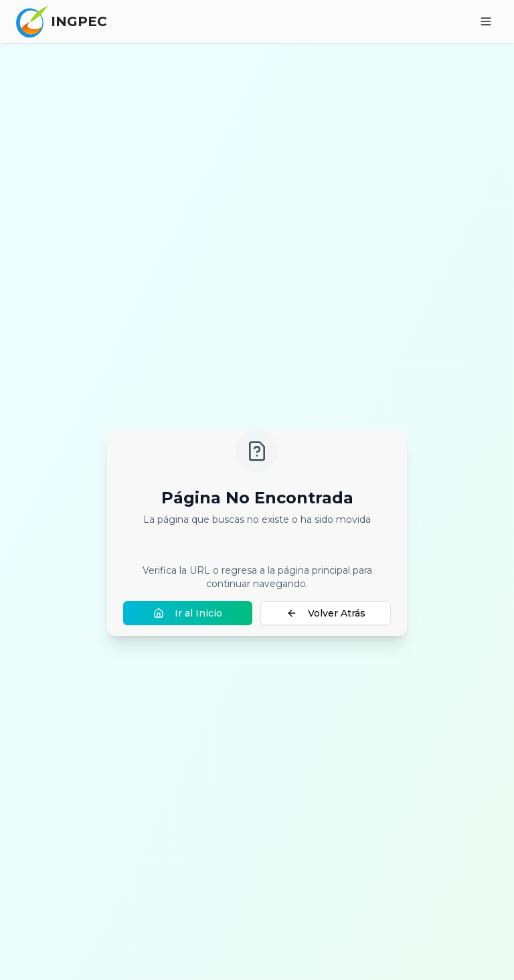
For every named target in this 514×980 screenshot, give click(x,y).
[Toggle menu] (486, 21)
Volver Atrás (326, 613)
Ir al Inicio (188, 613)
